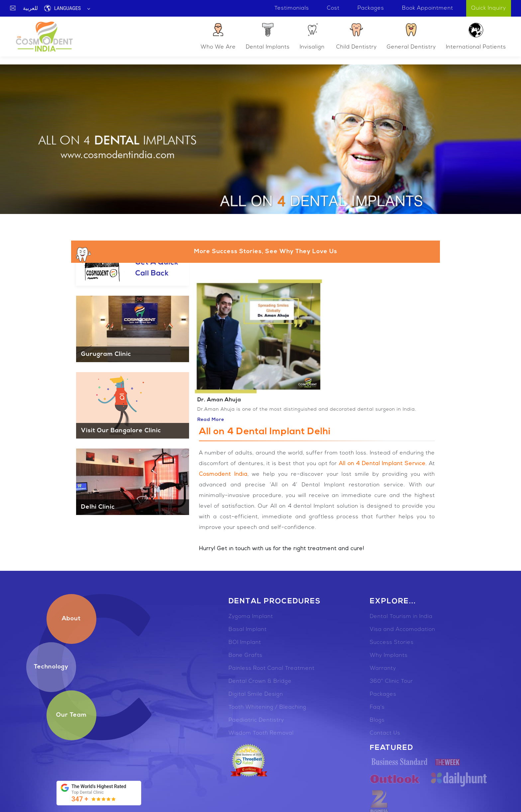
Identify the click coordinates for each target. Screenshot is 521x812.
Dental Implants (268, 36)
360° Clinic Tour (391, 681)
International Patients (476, 36)
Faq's (377, 707)
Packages (383, 694)
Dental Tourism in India (401, 617)
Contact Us (385, 733)
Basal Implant (248, 630)
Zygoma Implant (251, 617)
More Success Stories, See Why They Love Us (206, 254)
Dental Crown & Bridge (260, 681)
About (71, 619)
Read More (211, 420)
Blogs (377, 720)
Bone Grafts (246, 656)
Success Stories (392, 643)
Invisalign (312, 36)
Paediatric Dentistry (256, 720)
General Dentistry (411, 36)
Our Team (71, 715)
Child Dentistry (357, 36)
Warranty (383, 668)
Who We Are (218, 36)
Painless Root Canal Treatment (272, 668)
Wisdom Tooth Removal (261, 733)
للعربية (30, 8)
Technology (51, 667)
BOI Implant (245, 643)
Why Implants (389, 656)
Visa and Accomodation (403, 630)
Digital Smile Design (256, 694)
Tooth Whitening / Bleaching (267, 707)
